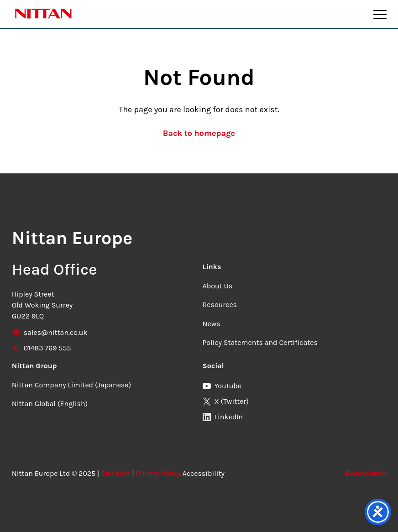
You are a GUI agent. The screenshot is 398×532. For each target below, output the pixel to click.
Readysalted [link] (366, 473)
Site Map (115, 473)
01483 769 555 (42, 348)
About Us (218, 286)
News (212, 324)
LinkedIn (223, 417)
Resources (220, 305)
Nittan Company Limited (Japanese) (71, 385)
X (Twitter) (226, 401)
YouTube (222, 386)
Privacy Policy (158, 473)
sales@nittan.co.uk (50, 332)
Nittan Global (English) (50, 404)
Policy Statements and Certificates (260, 342)
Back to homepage (199, 133)
